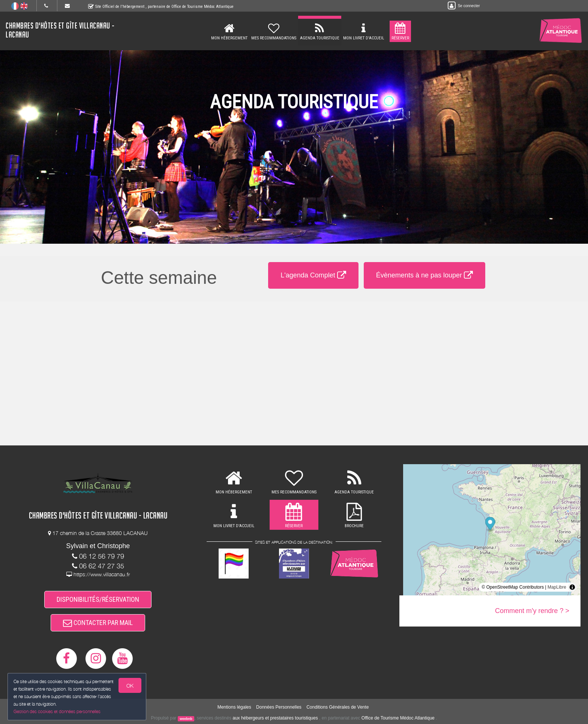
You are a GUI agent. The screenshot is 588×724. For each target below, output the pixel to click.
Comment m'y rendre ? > (532, 611)
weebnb (186, 718)
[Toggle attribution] (572, 587)
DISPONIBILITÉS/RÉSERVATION (98, 599)
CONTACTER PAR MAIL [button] (98, 623)
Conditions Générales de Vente (337, 707)
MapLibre (557, 587)
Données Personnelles (279, 707)
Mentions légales (234, 707)
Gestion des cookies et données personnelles (57, 711)
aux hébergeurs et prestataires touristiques (275, 718)
